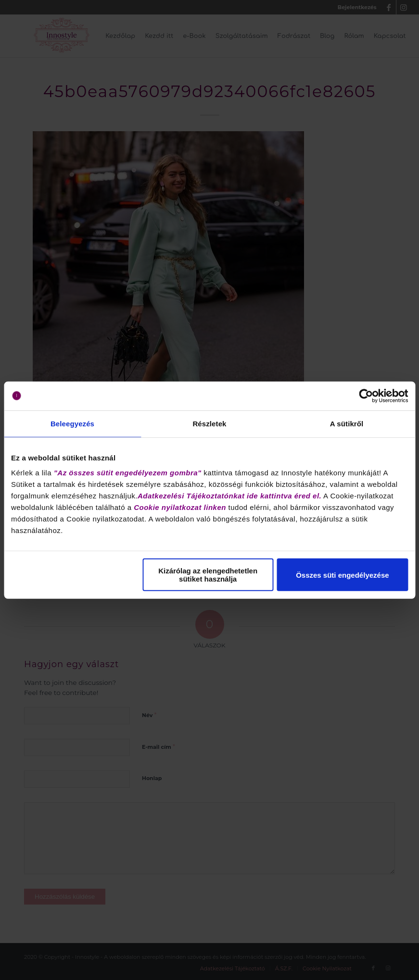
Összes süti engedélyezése (342, 575)
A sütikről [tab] (347, 423)
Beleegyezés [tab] (72, 423)
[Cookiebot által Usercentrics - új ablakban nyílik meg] (366, 396)
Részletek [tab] (209, 423)
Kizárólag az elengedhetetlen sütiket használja (208, 575)
